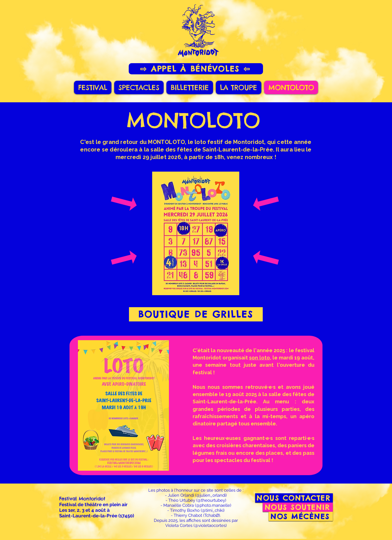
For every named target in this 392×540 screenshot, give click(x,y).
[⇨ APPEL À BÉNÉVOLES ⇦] (196, 69)
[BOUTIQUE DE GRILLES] (196, 314)
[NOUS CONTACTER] (294, 498)
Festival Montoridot (82, 499)
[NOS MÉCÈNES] (301, 516)
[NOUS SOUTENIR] (298, 507)
